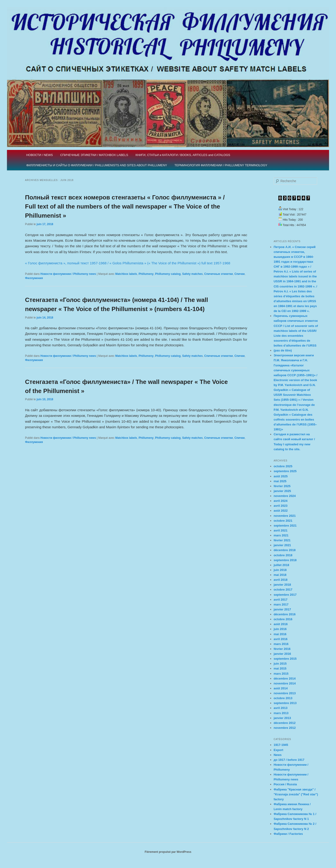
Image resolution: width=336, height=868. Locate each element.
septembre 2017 (285, 595)
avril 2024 (281, 501)
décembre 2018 (285, 550)
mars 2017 (281, 604)
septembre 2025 (285, 471)
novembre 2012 (285, 728)
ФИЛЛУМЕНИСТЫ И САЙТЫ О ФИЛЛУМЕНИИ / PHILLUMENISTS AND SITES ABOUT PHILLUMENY (97, 165)
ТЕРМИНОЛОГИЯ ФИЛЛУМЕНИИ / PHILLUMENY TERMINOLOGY (221, 165)
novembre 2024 (285, 496)
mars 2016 (281, 644)
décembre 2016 (285, 614)
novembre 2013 (285, 693)
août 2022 (281, 511)
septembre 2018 (285, 560)
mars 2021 (281, 535)
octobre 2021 (283, 521)
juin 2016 (280, 629)
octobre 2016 (283, 619)
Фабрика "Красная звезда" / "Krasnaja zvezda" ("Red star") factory (296, 794)
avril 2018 (281, 580)
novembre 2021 (285, 516)
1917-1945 (281, 745)
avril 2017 (281, 600)
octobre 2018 (283, 555)
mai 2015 (280, 668)
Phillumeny (146, 274)
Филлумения (34, 278)
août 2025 (281, 476)
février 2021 (282, 540)
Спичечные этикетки (219, 274)
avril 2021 (281, 530)
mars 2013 (281, 713)
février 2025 (282, 486)
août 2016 (281, 624)
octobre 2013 (283, 698)
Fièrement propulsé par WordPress (168, 852)
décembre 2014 (285, 678)
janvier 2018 (282, 585)
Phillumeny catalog (168, 274)
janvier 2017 (282, 609)
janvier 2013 (282, 718)
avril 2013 (281, 708)
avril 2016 (281, 639)
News (278, 755)
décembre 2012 (285, 723)
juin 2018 (280, 570)
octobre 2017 (283, 590)
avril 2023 (281, 506)
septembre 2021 (285, 526)
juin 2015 (280, 664)
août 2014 (281, 688)
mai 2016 (280, 634)
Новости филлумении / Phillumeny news (68, 274)
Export (278, 750)
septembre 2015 (285, 659)
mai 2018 (280, 575)
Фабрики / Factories (288, 834)
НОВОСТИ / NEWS (39, 155)
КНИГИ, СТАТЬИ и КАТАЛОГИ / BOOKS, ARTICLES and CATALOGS (183, 155)
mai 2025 (280, 481)
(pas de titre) (283, 350)
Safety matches (192, 274)
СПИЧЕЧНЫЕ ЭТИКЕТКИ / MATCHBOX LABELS (94, 155)
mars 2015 (281, 674)
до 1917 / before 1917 (289, 760)
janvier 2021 (282, 545)
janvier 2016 (282, 654)
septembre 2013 (285, 703)
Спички (240, 274)
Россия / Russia (285, 784)
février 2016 (282, 649)
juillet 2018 (281, 565)
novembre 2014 (285, 683)
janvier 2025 (282, 491)
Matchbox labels (126, 274)
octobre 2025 (283, 466)
